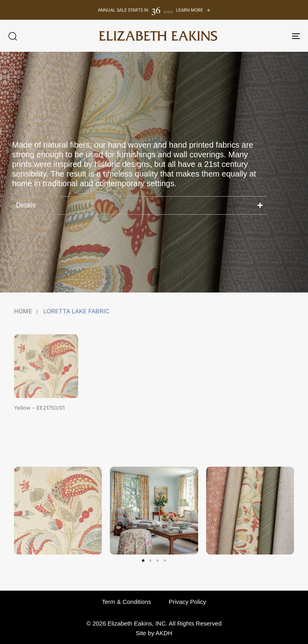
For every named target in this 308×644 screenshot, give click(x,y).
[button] (12, 36)
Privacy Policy (187, 602)
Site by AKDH (154, 633)
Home (23, 311)
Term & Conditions (127, 602)
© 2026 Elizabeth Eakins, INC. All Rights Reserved (154, 623)
